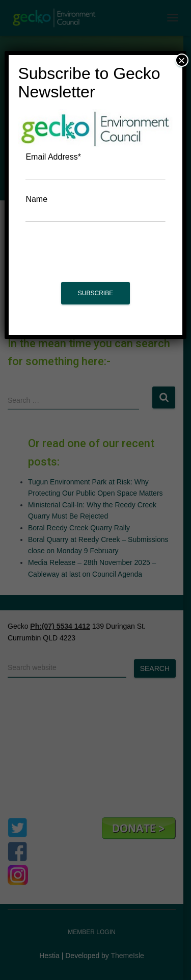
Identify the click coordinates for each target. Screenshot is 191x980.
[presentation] (96, 257)
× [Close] (182, 60)
